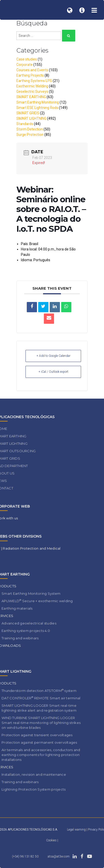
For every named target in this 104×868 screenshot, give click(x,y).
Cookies (52, 840)
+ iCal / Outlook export (53, 372)
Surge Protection (30, 135)
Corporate (24, 65)
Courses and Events (32, 70)
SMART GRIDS (28, 113)
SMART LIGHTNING (31, 118)
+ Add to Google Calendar (53, 356)
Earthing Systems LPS (34, 81)
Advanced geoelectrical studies (29, 623)
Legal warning (76, 830)
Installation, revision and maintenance (34, 774)
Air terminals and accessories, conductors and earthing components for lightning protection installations (41, 755)
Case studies (27, 59)
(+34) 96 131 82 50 (25, 856)
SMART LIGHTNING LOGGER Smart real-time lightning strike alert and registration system (39, 708)
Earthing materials (17, 608)
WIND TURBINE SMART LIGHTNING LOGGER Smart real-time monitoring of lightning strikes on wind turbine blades (41, 723)
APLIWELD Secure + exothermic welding (37, 601)
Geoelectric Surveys (32, 92)
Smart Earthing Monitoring (38, 102)
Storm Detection (30, 129)
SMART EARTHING (31, 97)
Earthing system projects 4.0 (26, 631)
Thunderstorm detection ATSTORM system (39, 690)
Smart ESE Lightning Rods (37, 108)
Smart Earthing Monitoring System (31, 593)
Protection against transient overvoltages (37, 735)
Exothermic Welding (32, 86)
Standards (25, 124)
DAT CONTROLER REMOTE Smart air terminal (41, 698)
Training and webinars (20, 638)
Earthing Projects (30, 75)
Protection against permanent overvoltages (39, 742)
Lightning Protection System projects (34, 789)
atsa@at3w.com (59, 856)
